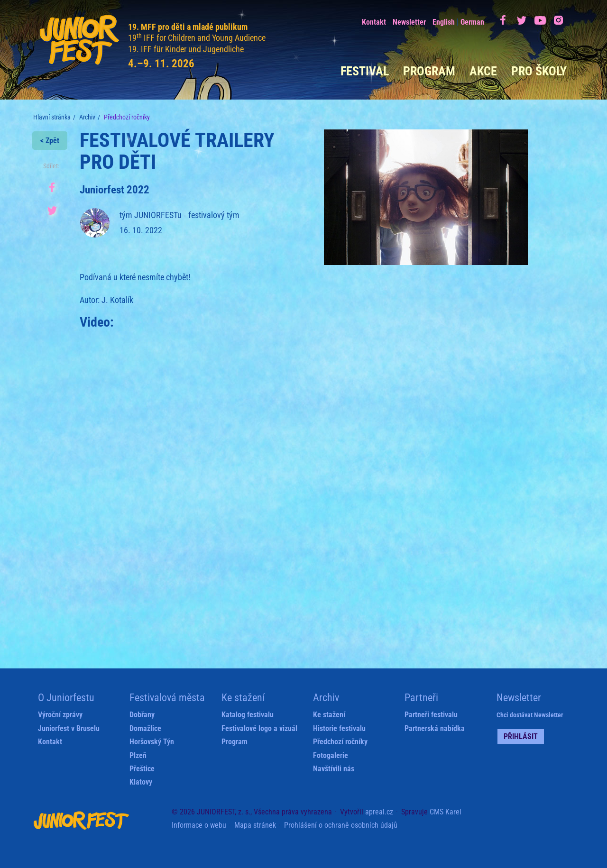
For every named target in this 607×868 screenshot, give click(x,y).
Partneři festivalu (431, 715)
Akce (483, 71)
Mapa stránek (255, 825)
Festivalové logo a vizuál (259, 728)
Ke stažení (329, 715)
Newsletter (409, 22)
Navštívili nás (334, 769)
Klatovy (141, 782)
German (472, 22)
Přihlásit (521, 736)
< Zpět (50, 141)
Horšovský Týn (152, 742)
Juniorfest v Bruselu (69, 728)
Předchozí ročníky (340, 742)
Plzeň (138, 755)
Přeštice (142, 769)
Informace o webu (199, 825)
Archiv (87, 117)
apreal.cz (379, 812)
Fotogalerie (331, 755)
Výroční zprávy (60, 715)
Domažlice (145, 728)
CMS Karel (446, 812)
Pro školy (539, 71)
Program (429, 71)
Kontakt (374, 22)
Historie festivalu (339, 728)
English (444, 22)
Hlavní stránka (52, 117)
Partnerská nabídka (435, 728)
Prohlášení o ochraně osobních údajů (341, 825)
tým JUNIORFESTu (151, 215)
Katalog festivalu (248, 715)
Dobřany (142, 715)
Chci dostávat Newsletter (530, 715)
